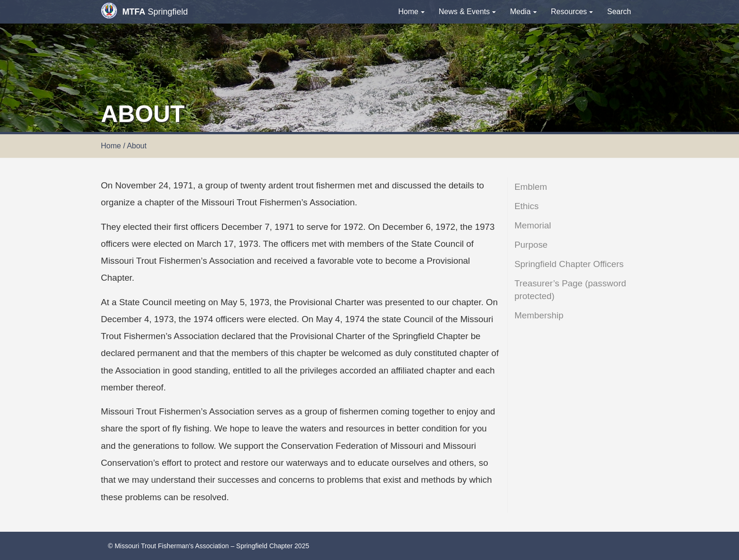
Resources (572, 12)
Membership (539, 315)
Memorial (533, 225)
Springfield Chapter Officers (569, 264)
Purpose (531, 245)
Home (411, 12)
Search (619, 12)
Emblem (531, 187)
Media (523, 12)
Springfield (144, 11)
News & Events (467, 12)
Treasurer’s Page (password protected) (571, 290)
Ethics (527, 206)
